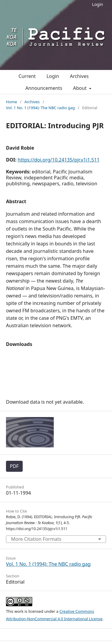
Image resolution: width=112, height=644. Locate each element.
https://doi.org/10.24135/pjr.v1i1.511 (59, 160)
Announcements (44, 88)
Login (98, 4)
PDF (14, 466)
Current (27, 76)
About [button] (81, 88)
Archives (79, 76)
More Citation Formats (36, 539)
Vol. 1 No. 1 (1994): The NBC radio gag (40, 108)
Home (11, 102)
